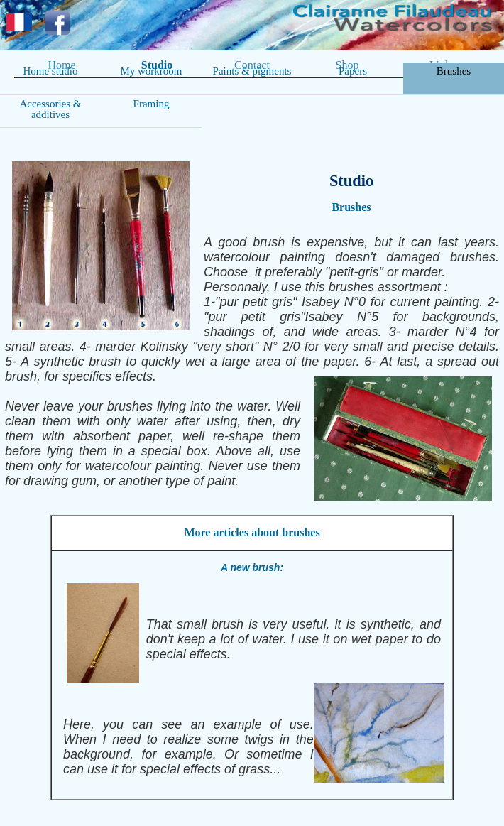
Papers (353, 71)
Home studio (50, 71)
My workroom (151, 71)
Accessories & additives (50, 109)
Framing (152, 104)
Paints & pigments (252, 71)
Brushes (454, 71)
